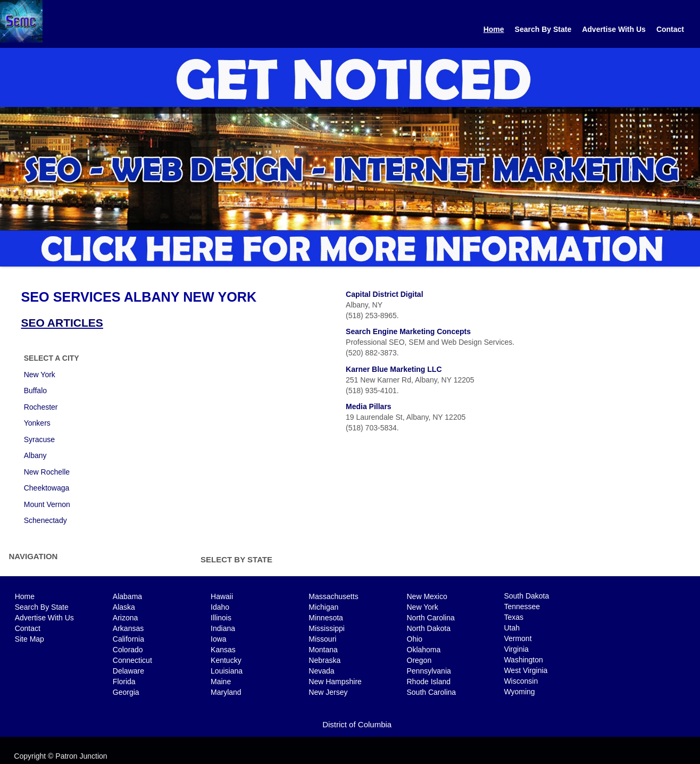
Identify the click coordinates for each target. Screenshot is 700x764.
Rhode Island (429, 682)
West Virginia (526, 670)
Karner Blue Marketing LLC (394, 369)
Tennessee (522, 607)
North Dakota (429, 628)
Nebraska (324, 660)
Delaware (128, 671)
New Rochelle (47, 472)
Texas (514, 617)
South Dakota (526, 596)
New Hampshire (335, 682)
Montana (323, 650)
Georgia (126, 692)
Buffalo (35, 391)
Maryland (226, 692)
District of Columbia (357, 724)
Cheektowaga (47, 488)
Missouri (322, 639)
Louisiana (227, 671)
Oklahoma (424, 650)
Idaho (220, 607)
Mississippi (327, 628)
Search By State (543, 29)
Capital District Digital (384, 294)
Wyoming (519, 692)
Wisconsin (521, 681)
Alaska (124, 607)
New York (40, 375)
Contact (670, 29)
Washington (523, 660)
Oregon (419, 660)
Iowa (219, 639)
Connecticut (132, 660)
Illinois (221, 618)
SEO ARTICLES (62, 323)
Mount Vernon (47, 504)
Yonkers (37, 423)
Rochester (41, 407)
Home (494, 29)
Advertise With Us (614, 29)
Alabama (127, 596)
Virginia (516, 649)
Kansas (223, 650)
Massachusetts (333, 596)
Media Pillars (369, 406)
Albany (35, 455)
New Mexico (427, 596)
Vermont (518, 638)
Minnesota (326, 618)
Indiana (223, 628)
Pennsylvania (429, 671)
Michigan (323, 607)
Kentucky (226, 660)
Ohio (415, 639)
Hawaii (222, 596)
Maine (221, 682)
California (128, 639)
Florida (124, 682)
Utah (512, 628)
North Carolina (431, 618)
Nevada (321, 671)
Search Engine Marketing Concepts (408, 331)
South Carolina (432, 692)
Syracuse (39, 439)
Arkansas (128, 628)
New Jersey (328, 692)
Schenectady (45, 520)
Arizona (125, 618)
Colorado (128, 650)
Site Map (30, 639)
